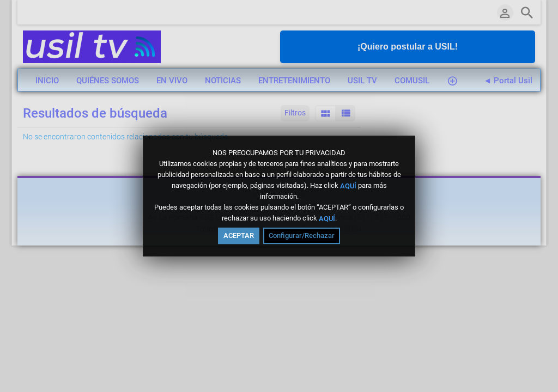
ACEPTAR (239, 235)
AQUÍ (348, 185)
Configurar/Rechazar (302, 235)
